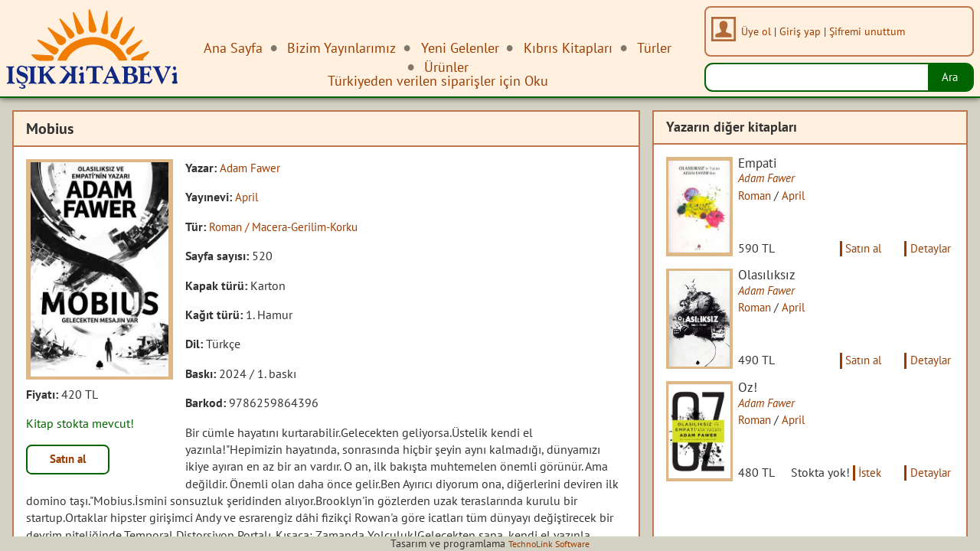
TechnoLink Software (549, 543)
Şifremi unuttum (871, 31)
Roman (764, 196)
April (247, 197)
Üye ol (760, 31)
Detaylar (929, 258)
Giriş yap (804, 31)
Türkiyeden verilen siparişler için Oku (438, 81)
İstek (827, 503)
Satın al (72, 461)
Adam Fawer (252, 168)
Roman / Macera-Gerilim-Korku (290, 227)
